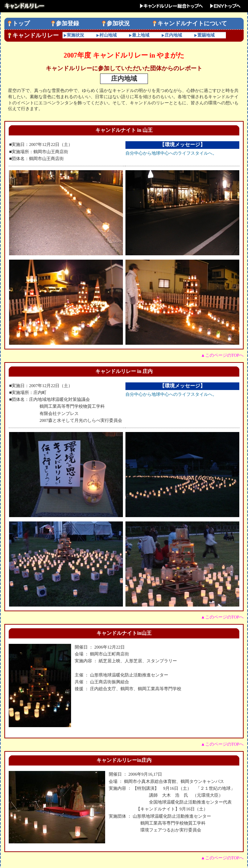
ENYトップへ (226, 6)
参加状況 (118, 23)
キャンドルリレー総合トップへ (171, 6)
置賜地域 (206, 35)
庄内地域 (173, 35)
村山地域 (108, 35)
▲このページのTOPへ (222, 355)
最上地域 (141, 35)
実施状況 (75, 35)
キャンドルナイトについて (192, 23)
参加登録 (67, 23)
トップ (21, 23)
